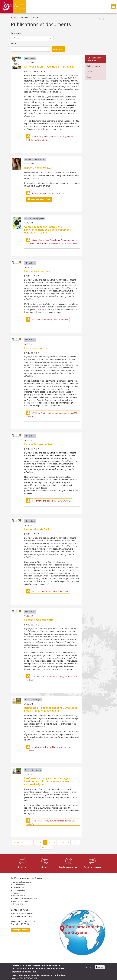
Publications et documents (94, 59)
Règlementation (69, 867)
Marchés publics (19, 896)
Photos (22, 867)
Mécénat (16, 893)
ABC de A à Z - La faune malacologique (50, 676)
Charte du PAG (18, 887)
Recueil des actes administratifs (25, 898)
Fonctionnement (19, 885)
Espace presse (92, 867)
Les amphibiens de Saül (43, 501)
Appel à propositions (21, 901)
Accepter (89, 968)
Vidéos (90, 71)
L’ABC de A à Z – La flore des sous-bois (50, 413)
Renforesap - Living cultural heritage (48, 821)
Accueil (14, 17)
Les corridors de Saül (42, 591)
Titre (13, 43)
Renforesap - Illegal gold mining (46, 747)
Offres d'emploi (19, 904)
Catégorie (16, 33)
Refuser (100, 968)
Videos (45, 867)
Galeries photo (93, 66)
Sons (89, 77)
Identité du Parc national (22, 882)
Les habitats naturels (42, 320)
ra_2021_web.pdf (40, 193)
